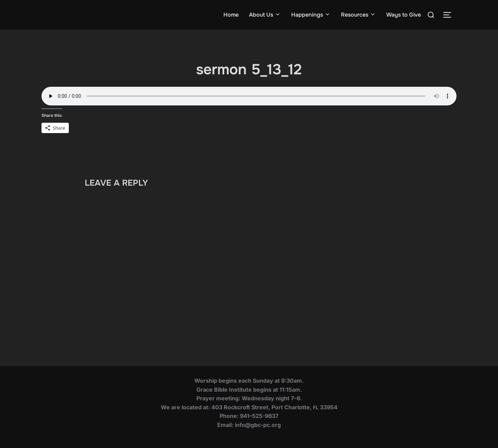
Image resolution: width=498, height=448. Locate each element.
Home (231, 15)
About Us (265, 15)
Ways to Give (404, 15)
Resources (358, 15)
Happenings (311, 15)
